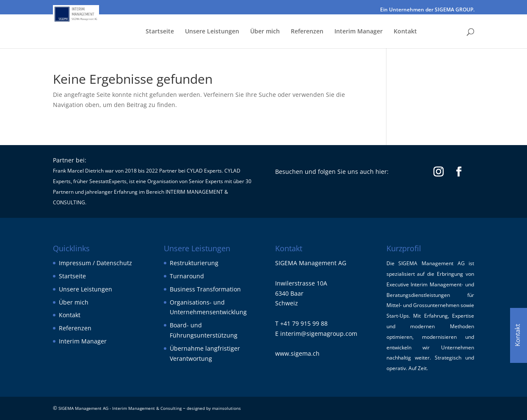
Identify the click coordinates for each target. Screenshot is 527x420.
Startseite (160, 32)
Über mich (265, 32)
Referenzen (307, 32)
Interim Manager (359, 32)
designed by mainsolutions (214, 408)
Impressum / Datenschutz (95, 263)
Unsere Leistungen (212, 32)
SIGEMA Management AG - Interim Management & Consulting (120, 408)
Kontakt (405, 32)
